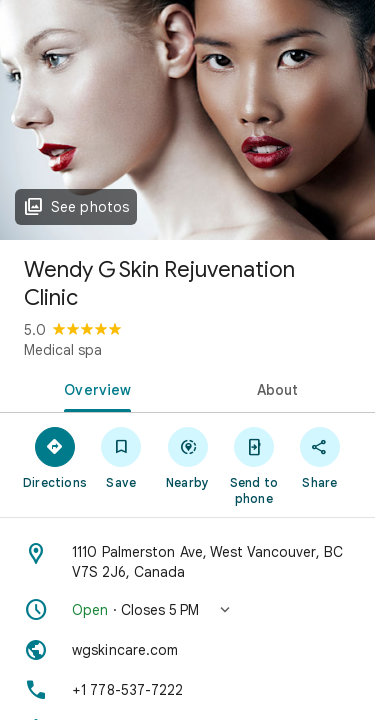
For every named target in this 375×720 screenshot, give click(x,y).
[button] (187, 610)
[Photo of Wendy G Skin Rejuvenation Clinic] (187, 120)
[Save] (121, 457)
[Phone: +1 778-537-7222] (187, 690)
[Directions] (55, 457)
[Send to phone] (254, 465)
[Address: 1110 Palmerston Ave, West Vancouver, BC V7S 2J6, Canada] (187, 562)
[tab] (94, 388)
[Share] (320, 457)
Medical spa (63, 350)
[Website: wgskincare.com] (187, 650)
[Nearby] (187, 457)
